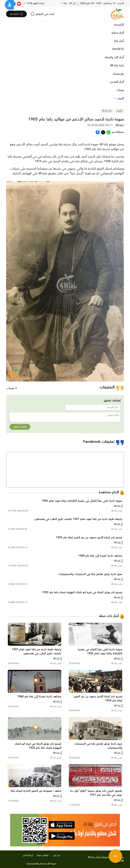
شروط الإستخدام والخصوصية (41, 864)
